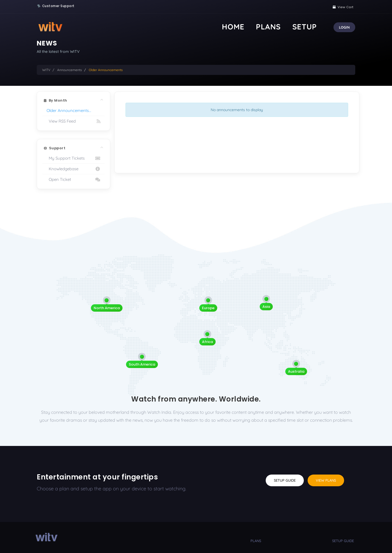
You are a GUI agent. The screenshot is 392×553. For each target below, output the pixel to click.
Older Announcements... (69, 110)
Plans (290, 27)
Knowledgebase (73, 169)
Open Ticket (73, 180)
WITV (46, 70)
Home (268, 27)
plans (256, 541)
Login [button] (344, 27)
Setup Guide (285, 480)
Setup (312, 27)
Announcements (70, 70)
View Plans (326, 480)
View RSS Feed (73, 121)
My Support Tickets (73, 158)
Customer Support (58, 6)
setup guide (343, 541)
